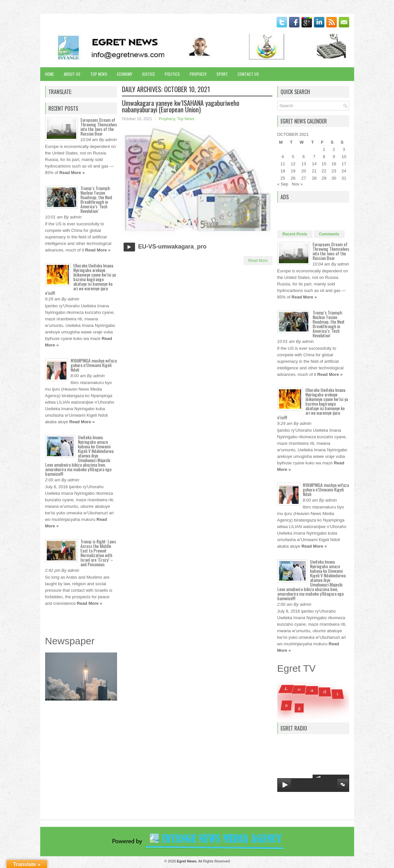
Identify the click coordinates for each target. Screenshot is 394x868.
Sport (222, 74)
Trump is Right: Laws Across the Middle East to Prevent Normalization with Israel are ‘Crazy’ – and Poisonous (98, 553)
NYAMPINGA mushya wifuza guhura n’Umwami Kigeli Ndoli (94, 365)
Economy (125, 74)
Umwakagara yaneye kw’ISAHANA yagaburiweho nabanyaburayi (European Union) (181, 106)
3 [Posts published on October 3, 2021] (344, 149)
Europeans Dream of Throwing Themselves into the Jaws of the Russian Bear (99, 127)
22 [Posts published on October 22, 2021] (324, 171)
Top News (99, 74)
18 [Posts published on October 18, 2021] (283, 171)
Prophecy (198, 74)
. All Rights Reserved (203, 861)
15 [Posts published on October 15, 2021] (324, 164)
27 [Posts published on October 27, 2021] (303, 178)
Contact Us (248, 74)
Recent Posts (295, 234)
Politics (172, 74)
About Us (72, 74)
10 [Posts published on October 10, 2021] (344, 157)
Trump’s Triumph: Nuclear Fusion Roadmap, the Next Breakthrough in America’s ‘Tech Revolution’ (96, 199)
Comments (329, 234)
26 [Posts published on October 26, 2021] (293, 178)
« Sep (283, 184)
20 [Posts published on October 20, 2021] (303, 171)
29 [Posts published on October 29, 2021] (324, 178)
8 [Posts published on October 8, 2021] (324, 157)
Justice (148, 74)
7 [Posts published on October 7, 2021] (314, 157)
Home (50, 74)
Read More (258, 261)
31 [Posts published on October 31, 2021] (344, 178)
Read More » (72, 173)
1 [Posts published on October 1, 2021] (324, 149)
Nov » (297, 184)
